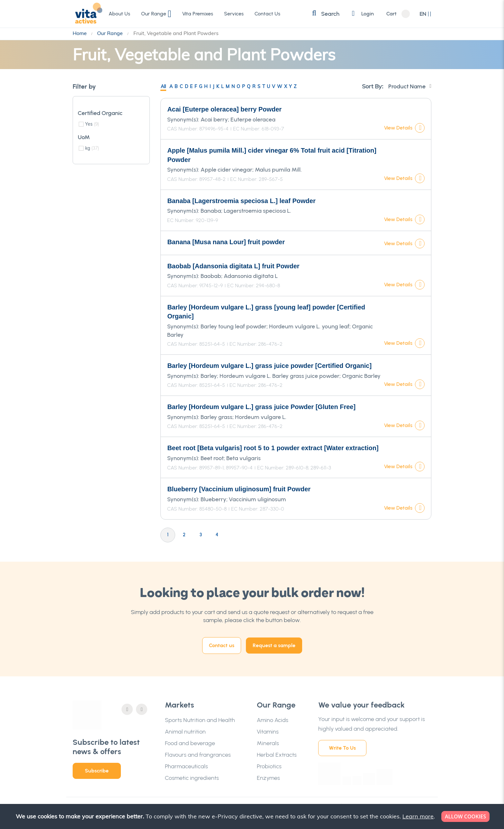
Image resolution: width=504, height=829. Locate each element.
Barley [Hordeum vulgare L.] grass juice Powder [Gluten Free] (261, 407)
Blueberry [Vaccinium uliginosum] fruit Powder (239, 489)
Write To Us (342, 748)
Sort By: (373, 86)
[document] (253, 816)
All (163, 86)
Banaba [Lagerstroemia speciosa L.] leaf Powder (241, 201)
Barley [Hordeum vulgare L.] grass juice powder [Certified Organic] (269, 366)
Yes (92, 124)
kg (92, 148)
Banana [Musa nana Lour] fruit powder (226, 242)
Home (80, 33)
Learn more (418, 816)
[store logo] (87, 13)
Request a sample (274, 645)
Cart (392, 14)
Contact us (222, 645)
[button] (425, 14)
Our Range (111, 33)
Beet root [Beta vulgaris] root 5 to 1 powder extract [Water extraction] (273, 448)
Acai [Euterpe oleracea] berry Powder (224, 109)
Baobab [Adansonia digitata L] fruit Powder (233, 266)
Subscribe (97, 771)
